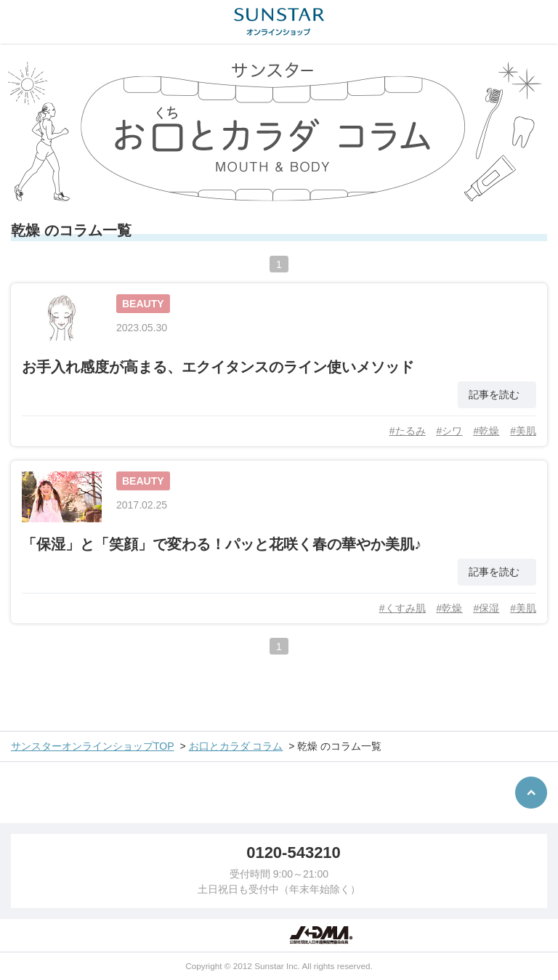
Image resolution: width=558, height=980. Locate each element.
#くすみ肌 (403, 608)
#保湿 (486, 608)
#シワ (450, 431)
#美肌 (523, 431)
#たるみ (408, 431)
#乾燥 (486, 431)
